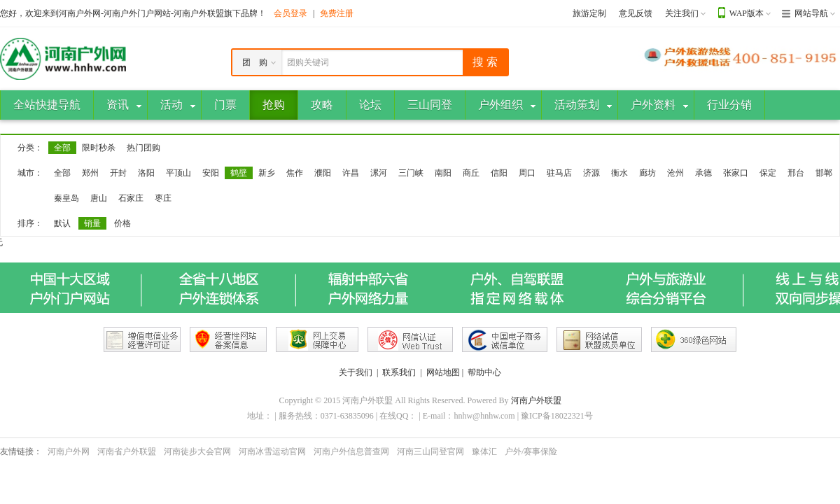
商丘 (471, 173)
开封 (118, 173)
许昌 (351, 173)
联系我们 (399, 372)
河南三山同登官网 (430, 451)
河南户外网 (69, 451)
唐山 (99, 198)
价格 (122, 223)
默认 (62, 223)
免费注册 (337, 13)
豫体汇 (484, 451)
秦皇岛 (66, 198)
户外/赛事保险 (531, 451)
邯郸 (824, 173)
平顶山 (178, 173)
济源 (591, 173)
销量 (92, 223)
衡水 (619, 173)
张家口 (736, 173)
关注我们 (682, 13)
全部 (62, 148)
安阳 (211, 173)
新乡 (267, 173)
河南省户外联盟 (127, 451)
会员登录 (290, 13)
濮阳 (323, 173)
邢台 (796, 173)
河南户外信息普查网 (351, 451)
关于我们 (356, 372)
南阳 (443, 173)
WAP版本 (747, 13)
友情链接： (21, 451)
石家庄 (131, 198)
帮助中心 (484, 372)
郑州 (90, 173)
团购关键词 (308, 62)
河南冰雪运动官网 (272, 451)
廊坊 (647, 173)
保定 (768, 173)
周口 (527, 173)
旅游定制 (589, 13)
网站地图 (443, 372)
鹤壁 (239, 173)
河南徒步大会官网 (197, 451)
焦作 (295, 173)
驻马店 (559, 173)
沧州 (675, 173)
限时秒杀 (99, 148)
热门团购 (143, 148)
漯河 (379, 173)
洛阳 (146, 173)
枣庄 (163, 198)
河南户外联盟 (536, 400)
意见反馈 (636, 13)
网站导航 (811, 13)
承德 (703, 173)
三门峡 (411, 173)
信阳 (499, 173)
